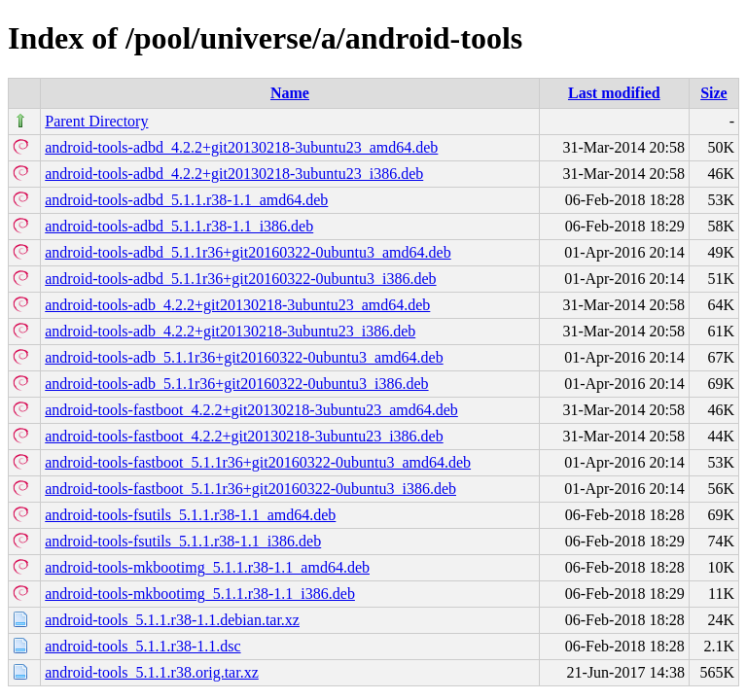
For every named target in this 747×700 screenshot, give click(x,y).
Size (714, 93)
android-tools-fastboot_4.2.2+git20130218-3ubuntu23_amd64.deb (251, 410)
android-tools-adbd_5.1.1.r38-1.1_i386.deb (179, 226)
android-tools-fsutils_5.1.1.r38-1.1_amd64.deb (190, 515)
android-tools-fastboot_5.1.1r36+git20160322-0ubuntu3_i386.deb (250, 489)
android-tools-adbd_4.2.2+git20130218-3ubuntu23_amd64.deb (241, 147)
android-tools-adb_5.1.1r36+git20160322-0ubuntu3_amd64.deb (244, 357)
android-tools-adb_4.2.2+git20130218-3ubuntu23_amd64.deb (237, 305)
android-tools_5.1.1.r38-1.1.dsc (142, 646)
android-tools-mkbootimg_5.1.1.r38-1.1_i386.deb (200, 594)
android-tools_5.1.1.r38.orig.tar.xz (152, 672)
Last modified (614, 93)
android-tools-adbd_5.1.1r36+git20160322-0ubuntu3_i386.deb (240, 279)
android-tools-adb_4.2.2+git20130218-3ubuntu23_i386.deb (230, 331)
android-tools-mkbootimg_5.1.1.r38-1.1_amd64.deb (207, 567)
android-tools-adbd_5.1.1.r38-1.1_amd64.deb (186, 200)
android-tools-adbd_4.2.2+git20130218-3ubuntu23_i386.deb (234, 174)
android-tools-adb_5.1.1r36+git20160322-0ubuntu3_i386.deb (236, 384)
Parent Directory (96, 121)
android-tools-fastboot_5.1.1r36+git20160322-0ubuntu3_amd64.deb (258, 462)
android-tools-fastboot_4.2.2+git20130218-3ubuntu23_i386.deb (244, 436)
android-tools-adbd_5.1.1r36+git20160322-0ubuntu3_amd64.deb (248, 252)
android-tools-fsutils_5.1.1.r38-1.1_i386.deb (183, 541)
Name (290, 93)
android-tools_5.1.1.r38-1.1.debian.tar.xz (172, 620)
